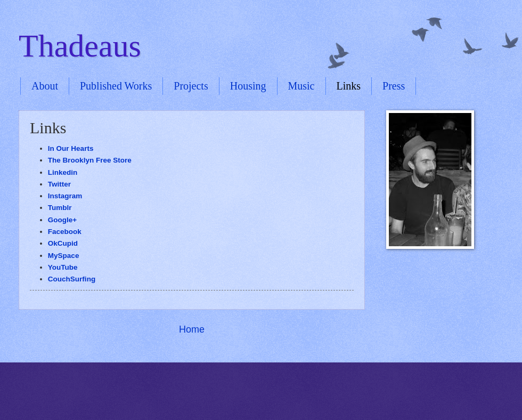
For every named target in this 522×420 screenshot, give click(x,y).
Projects (191, 86)
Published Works (116, 86)
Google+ (62, 220)
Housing (248, 86)
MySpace (64, 256)
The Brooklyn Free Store (90, 160)
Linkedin (63, 172)
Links (349, 86)
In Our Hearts (71, 148)
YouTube (63, 267)
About (45, 86)
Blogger (279, 399)
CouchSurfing (72, 279)
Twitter (59, 184)
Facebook (66, 232)
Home (192, 329)
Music (301, 86)
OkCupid (63, 243)
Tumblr (61, 208)
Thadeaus (80, 46)
